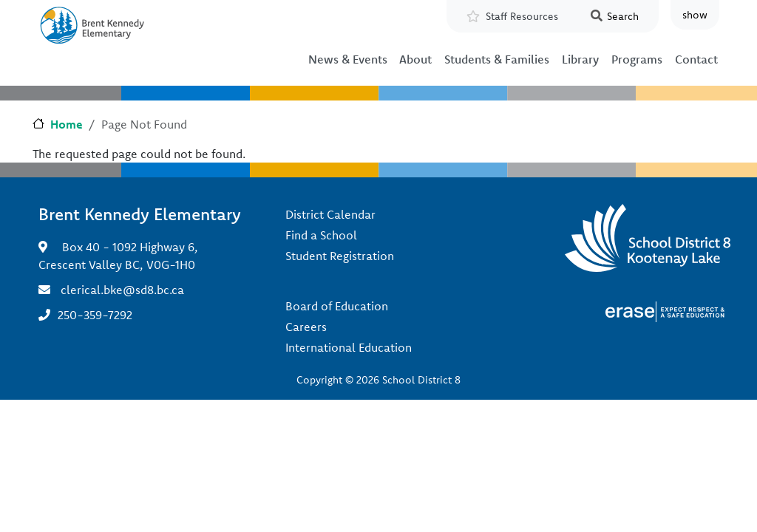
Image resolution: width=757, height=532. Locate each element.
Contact (696, 59)
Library (580, 59)
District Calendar (330, 214)
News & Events (348, 59)
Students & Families (497, 59)
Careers (306, 327)
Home (67, 124)
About (415, 59)
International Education (349, 347)
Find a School (321, 235)
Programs (637, 59)
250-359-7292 (95, 315)
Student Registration (340, 256)
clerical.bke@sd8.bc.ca (122, 290)
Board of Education (337, 306)
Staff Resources (522, 16)
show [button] (695, 15)
